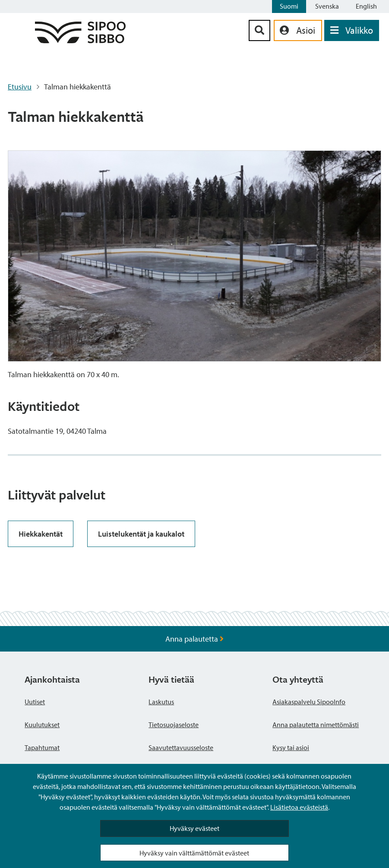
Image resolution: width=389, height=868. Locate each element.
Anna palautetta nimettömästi (316, 725)
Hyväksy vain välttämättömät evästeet (194, 853)
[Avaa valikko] (352, 30)
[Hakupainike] (259, 30)
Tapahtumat (42, 747)
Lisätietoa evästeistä (299, 807)
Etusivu (20, 87)
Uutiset (35, 702)
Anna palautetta (194, 639)
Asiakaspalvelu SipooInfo (309, 702)
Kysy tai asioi (291, 747)
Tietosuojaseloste (174, 725)
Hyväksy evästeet (194, 828)
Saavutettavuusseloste (181, 747)
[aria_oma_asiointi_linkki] (298, 30)
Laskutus (161, 702)
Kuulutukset (42, 725)
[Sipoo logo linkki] (80, 40)
